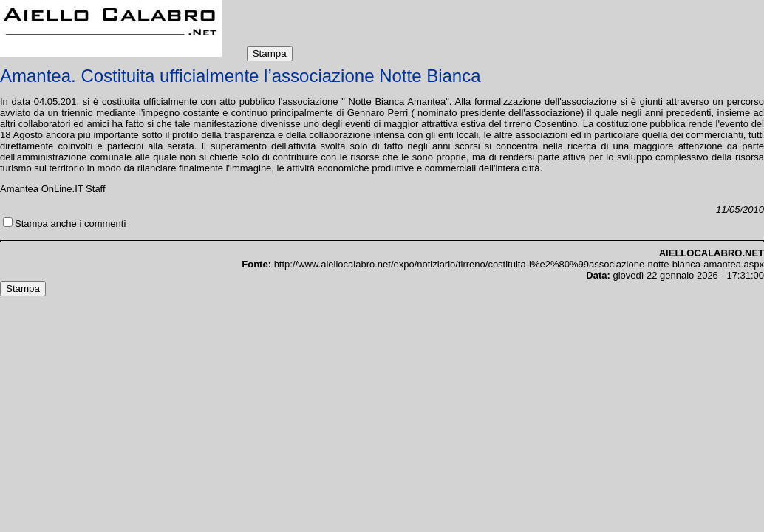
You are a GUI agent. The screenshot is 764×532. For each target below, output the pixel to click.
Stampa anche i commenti (70, 224)
